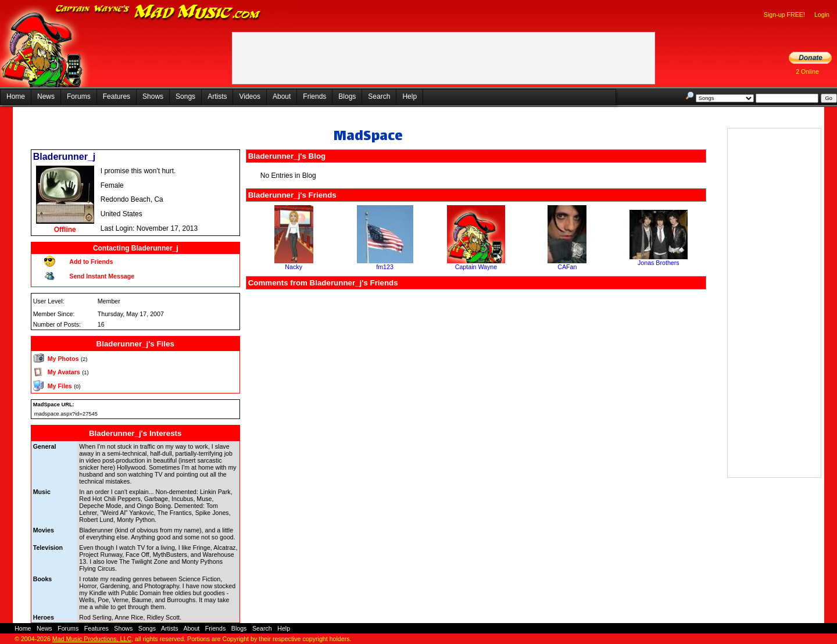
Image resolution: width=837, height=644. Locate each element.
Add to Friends (91, 262)
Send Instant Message (102, 276)
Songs (185, 96)
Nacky (294, 267)
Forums (79, 96)
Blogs (347, 96)
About (282, 96)
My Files (60, 386)
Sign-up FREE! (784, 15)
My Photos (63, 359)
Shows (153, 96)
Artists (217, 96)
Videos (249, 96)
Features (117, 96)
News (46, 96)
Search (379, 96)
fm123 (385, 267)
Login (822, 15)
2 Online (807, 71)
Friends (314, 96)
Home (16, 96)
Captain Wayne (476, 267)
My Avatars (64, 372)
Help (409, 96)
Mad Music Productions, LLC (92, 639)
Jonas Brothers (659, 263)
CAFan (567, 267)
